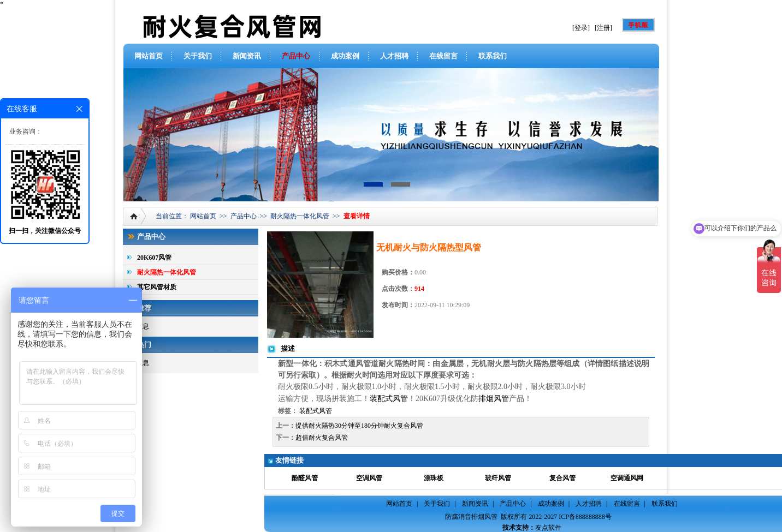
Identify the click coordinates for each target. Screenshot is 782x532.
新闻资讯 (247, 56)
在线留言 (443, 56)
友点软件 (548, 528)
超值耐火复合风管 (322, 438)
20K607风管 (154, 258)
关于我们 (198, 56)
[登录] (581, 28)
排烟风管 (494, 399)
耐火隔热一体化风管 (300, 216)
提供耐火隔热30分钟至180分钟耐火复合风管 (359, 426)
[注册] (603, 28)
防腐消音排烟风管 (471, 517)
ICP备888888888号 (585, 517)
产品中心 (296, 56)
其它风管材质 (157, 287)
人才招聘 (394, 56)
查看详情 (357, 216)
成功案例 (345, 56)
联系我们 (493, 56)
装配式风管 (389, 399)
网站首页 (149, 56)
